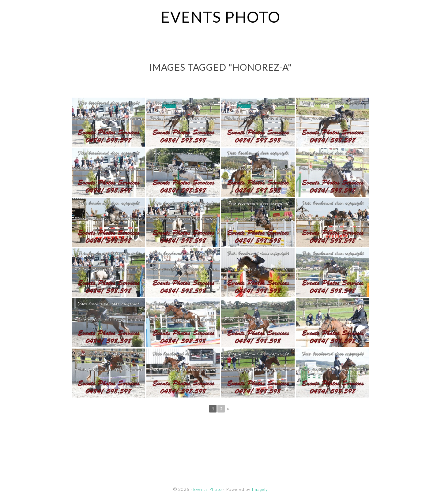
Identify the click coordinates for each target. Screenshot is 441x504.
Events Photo (221, 17)
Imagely (260, 489)
